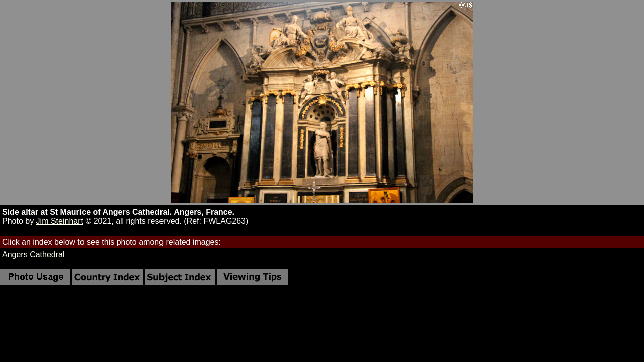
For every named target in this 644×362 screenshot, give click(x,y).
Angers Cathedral (33, 255)
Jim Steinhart (60, 221)
